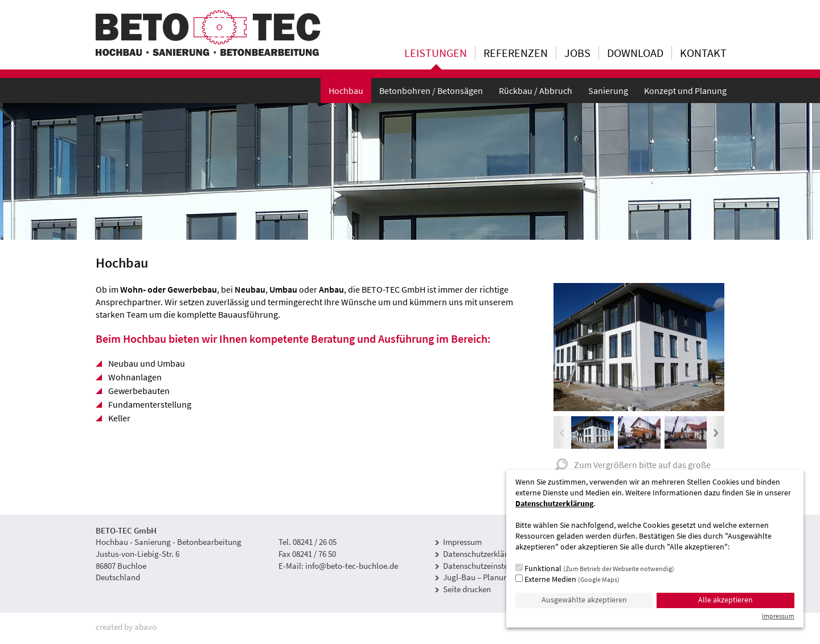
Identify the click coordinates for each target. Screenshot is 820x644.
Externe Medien (567, 579)
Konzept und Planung (685, 91)
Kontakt (703, 53)
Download (635, 53)
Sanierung (608, 91)
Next (716, 432)
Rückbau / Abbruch (536, 91)
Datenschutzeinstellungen (489, 566)
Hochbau (346, 91)
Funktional (595, 568)
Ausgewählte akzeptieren (584, 600)
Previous (562, 432)
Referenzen (516, 53)
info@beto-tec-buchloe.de (352, 566)
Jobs (577, 53)
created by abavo (126, 627)
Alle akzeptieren (725, 600)
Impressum (462, 542)
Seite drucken (467, 589)
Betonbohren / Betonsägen (431, 91)
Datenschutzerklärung (482, 554)
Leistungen (436, 53)
